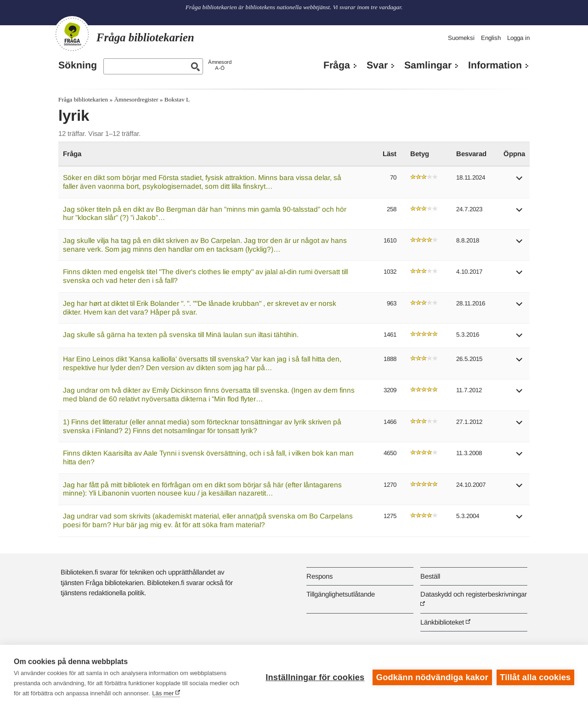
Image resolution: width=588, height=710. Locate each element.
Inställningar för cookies (315, 677)
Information (495, 65)
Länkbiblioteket (442, 622)
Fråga (337, 65)
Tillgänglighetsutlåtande (341, 594)
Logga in (518, 38)
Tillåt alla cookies (535, 677)
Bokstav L (177, 99)
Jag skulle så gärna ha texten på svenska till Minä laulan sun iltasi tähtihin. (181, 335)
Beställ (430, 576)
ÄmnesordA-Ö (220, 65)
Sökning (78, 65)
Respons (319, 576)
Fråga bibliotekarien (83, 99)
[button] (520, 181)
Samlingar (428, 65)
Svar (377, 65)
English (491, 38)
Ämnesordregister (136, 99)
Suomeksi (461, 38)
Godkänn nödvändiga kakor (432, 677)
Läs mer (163, 693)
